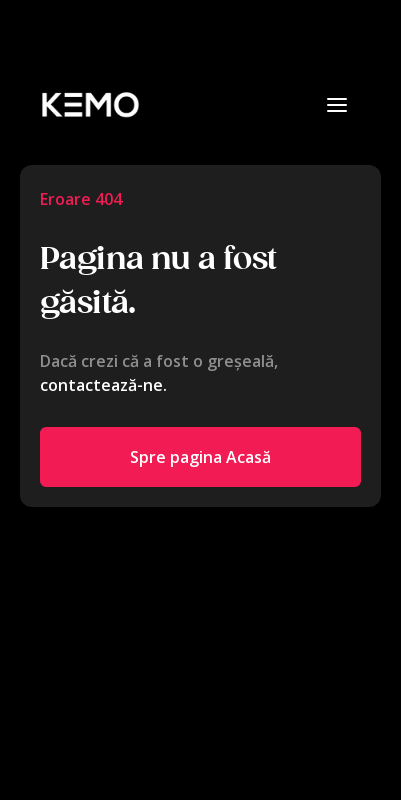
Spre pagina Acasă (200, 457)
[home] (90, 104)
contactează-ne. (103, 385)
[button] (337, 104)
